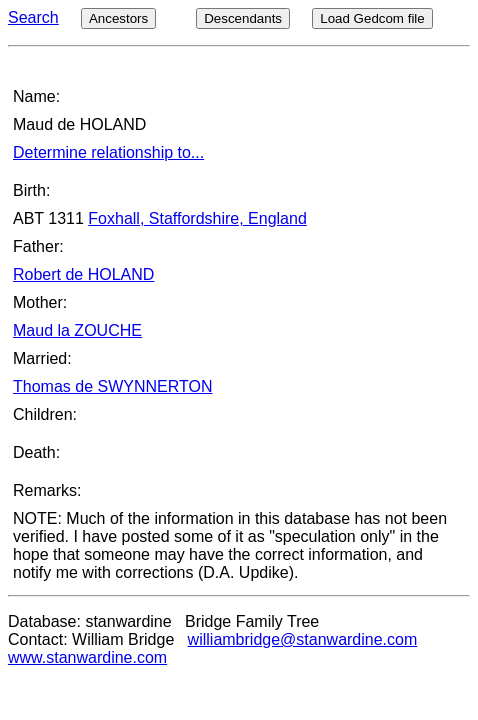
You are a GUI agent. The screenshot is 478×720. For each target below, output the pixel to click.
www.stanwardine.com (87, 657)
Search (33, 17)
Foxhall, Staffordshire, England (197, 218)
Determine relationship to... (108, 152)
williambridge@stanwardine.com (303, 639)
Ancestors (118, 18)
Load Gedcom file (372, 18)
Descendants (243, 18)
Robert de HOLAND (83, 274)
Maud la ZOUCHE (77, 330)
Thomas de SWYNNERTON (112, 386)
